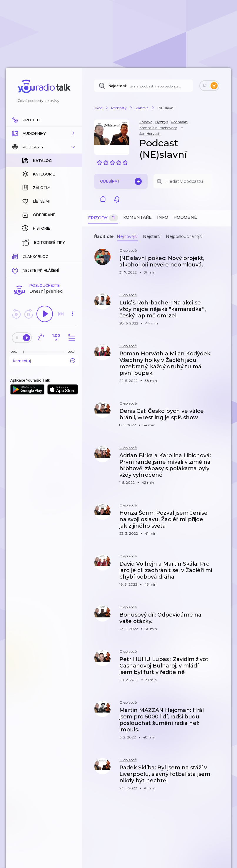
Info (163, 217)
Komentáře (137, 217)
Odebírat (121, 181)
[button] (44, 133)
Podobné (185, 217)
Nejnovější (127, 236)
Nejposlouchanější (184, 236)
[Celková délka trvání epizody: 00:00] (73, 256)
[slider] (24, 256)
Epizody (103, 218)
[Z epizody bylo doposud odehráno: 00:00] (16, 256)
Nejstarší (152, 236)
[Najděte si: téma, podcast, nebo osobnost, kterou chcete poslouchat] (143, 86)
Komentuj (44, 265)
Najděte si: (118, 86)
